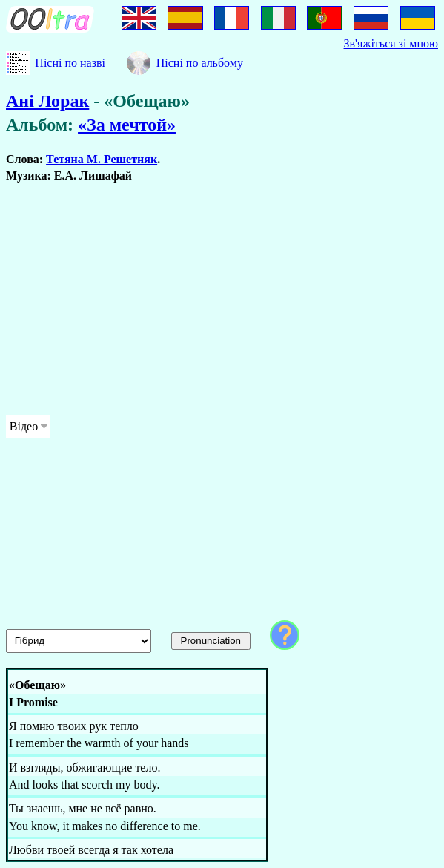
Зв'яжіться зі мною (391, 43)
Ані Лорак (47, 101)
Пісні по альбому (200, 63)
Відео (24, 426)
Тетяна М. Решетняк (102, 159)
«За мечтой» (127, 125)
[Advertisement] (222, 299)
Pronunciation (211, 641)
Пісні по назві (70, 63)
